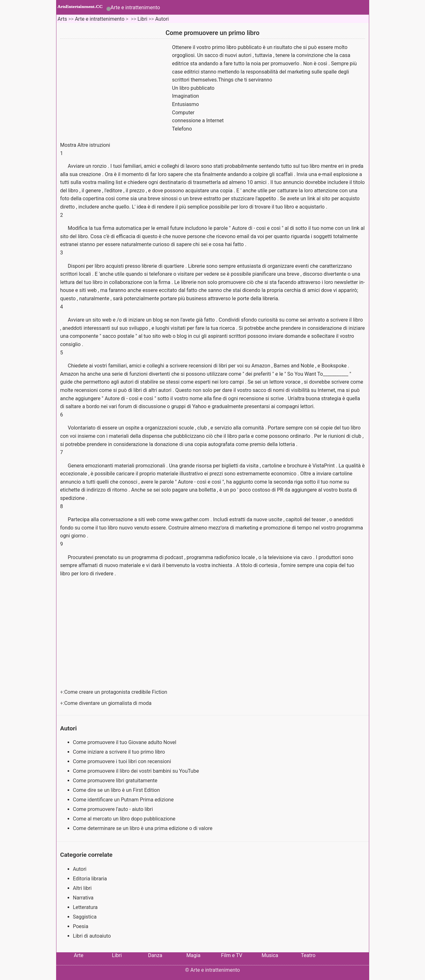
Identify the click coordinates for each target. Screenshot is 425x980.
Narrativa (83, 898)
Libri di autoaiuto (92, 936)
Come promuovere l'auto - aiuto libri (114, 809)
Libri (142, 19)
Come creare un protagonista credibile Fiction (116, 692)
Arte (79, 955)
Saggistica (85, 917)
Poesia (81, 926)
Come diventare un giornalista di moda (108, 703)
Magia (193, 955)
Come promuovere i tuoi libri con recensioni (123, 761)
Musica (270, 955)
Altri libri (82, 888)
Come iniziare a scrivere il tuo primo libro (120, 752)
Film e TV (232, 955)
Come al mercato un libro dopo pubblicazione (125, 819)
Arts (62, 19)
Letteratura (85, 907)
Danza (155, 955)
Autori (162, 19)
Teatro (308, 955)
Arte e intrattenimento (135, 7)
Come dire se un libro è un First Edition (117, 790)
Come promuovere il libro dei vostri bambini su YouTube (137, 771)
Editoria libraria (90, 879)
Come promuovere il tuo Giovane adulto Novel (125, 742)
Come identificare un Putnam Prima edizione (124, 800)
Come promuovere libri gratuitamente (116, 781)
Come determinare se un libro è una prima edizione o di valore (143, 828)
